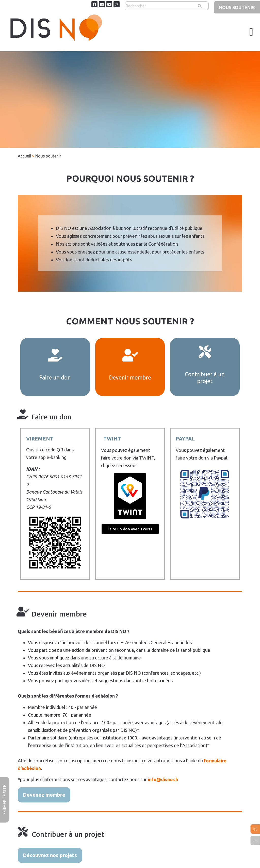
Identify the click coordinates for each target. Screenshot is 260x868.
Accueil (24, 156)
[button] (251, 32)
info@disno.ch (163, 779)
